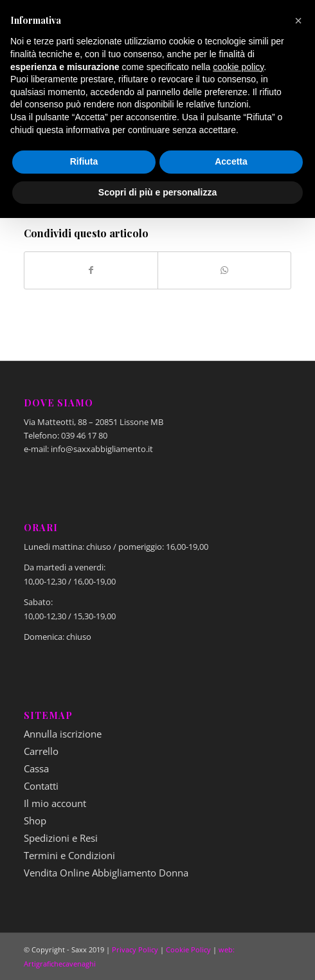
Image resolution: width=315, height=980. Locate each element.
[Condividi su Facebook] (91, 270)
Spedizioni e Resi (61, 838)
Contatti (41, 786)
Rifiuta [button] (84, 161)
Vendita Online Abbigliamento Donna (106, 873)
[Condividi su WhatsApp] (224, 270)
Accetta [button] (231, 161)
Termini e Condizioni (69, 855)
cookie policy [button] (238, 67)
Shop (35, 821)
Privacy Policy (135, 949)
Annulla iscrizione (63, 734)
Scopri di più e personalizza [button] (157, 192)
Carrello (41, 751)
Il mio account (55, 803)
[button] (298, 21)
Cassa (36, 768)
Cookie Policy (188, 949)
